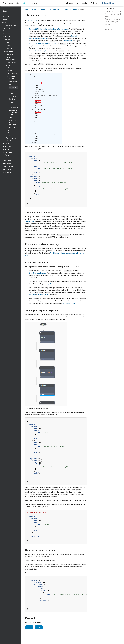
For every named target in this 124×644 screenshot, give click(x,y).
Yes (29, 627)
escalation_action (69, 303)
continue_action (43, 295)
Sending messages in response (112, 23)
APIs (27, 10)
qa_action (50, 284)
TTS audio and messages (114, 11)
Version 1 (43, 10)
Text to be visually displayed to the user (43, 44)
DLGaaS (34, 10)
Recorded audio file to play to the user (42, 51)
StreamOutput (68, 41)
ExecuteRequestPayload (37, 273)
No (39, 627)
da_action (32, 295)
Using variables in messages (111, 28)
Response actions (70, 10)
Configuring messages (113, 19)
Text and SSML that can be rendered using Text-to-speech (49, 29)
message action (32, 21)
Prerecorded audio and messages (113, 15)
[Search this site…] (111, 3)
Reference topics (55, 10)
